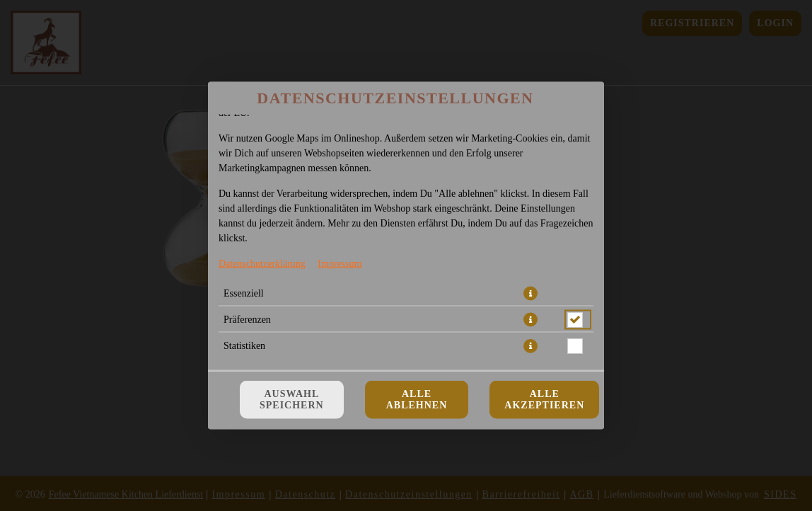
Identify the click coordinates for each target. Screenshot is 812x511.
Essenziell (244, 293)
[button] (530, 294)
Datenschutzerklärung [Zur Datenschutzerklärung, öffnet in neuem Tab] (262, 264)
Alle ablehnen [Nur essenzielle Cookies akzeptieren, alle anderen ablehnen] (417, 400)
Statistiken (244, 346)
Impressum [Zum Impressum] (340, 264)
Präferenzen (247, 320)
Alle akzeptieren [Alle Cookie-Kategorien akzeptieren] (544, 400)
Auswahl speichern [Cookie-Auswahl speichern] (292, 400)
